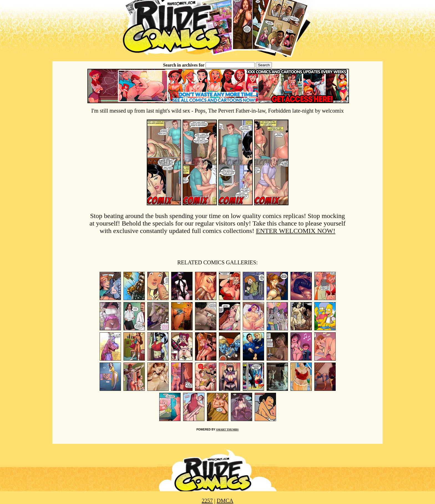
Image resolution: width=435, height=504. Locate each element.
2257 (207, 501)
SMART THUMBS (227, 430)
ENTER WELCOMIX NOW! (296, 231)
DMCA (225, 501)
